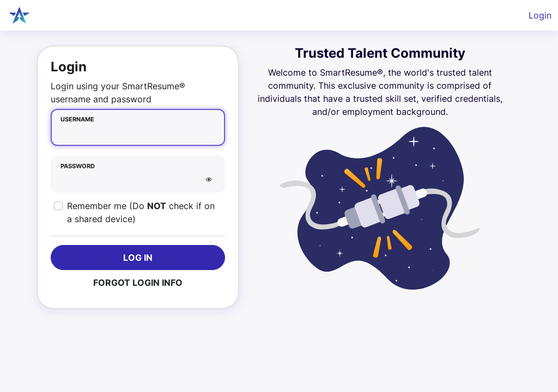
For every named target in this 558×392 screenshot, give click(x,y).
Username (77, 120)
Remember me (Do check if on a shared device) (141, 212)
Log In (138, 258)
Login (540, 15)
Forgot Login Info (138, 283)
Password (78, 166)
